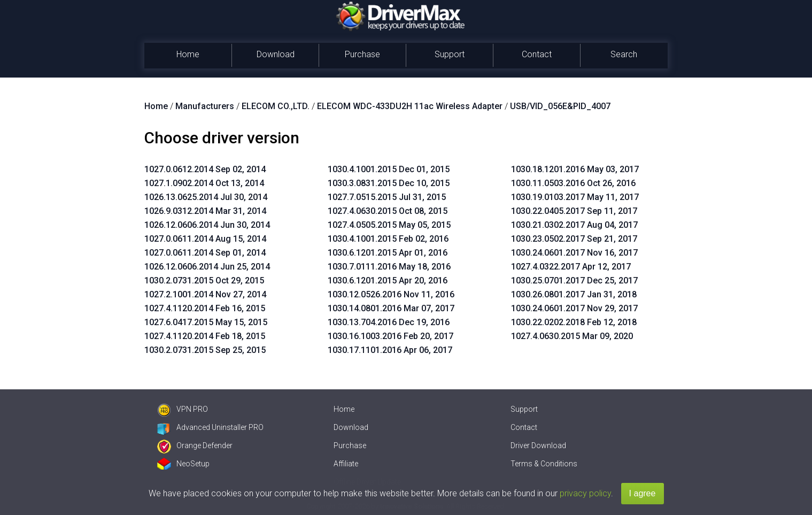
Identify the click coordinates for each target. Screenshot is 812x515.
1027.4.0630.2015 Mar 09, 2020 (572, 336)
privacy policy (585, 493)
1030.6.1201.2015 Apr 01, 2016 (388, 253)
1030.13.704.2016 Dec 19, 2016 (389, 322)
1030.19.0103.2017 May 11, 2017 (575, 197)
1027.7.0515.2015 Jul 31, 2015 (387, 197)
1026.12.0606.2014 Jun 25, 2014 (207, 267)
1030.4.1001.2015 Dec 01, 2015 (389, 169)
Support (450, 54)
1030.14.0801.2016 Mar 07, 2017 (391, 308)
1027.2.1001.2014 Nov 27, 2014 (205, 294)
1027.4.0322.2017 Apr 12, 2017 (571, 267)
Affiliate (346, 464)
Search (624, 54)
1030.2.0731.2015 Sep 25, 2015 (205, 350)
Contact (537, 54)
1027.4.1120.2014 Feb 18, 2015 (205, 336)
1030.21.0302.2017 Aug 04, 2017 (574, 225)
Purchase (362, 54)
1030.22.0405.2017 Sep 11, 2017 (574, 211)
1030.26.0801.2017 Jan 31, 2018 (574, 294)
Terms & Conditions (544, 464)
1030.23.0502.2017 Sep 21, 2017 (574, 239)
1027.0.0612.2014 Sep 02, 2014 (205, 169)
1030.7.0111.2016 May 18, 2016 (389, 267)
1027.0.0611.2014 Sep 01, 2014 (205, 253)
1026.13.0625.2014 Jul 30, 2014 (206, 197)
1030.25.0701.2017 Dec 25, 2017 (574, 280)
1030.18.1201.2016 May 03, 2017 (575, 169)
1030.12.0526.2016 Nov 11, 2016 (391, 294)
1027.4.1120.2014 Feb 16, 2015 (205, 308)
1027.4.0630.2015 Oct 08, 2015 (388, 211)
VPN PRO (183, 409)
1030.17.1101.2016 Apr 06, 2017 (390, 350)
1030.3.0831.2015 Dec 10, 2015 (389, 183)
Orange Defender (195, 445)
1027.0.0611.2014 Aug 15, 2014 (205, 239)
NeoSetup (183, 464)
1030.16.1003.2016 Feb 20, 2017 (390, 336)
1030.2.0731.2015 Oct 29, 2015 (204, 280)
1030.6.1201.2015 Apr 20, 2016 (388, 280)
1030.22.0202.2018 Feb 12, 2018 (574, 322)
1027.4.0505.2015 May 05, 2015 (389, 225)
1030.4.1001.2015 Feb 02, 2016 (388, 239)
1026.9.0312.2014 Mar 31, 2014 (205, 211)
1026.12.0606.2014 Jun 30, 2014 (207, 225)
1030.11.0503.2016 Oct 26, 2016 (573, 183)
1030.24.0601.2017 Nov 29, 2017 (574, 308)
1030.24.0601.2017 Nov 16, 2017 (574, 253)
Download (276, 54)
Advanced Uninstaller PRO (210, 427)
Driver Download (538, 445)
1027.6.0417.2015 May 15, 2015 (206, 322)
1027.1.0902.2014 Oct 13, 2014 (204, 183)
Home (188, 54)
